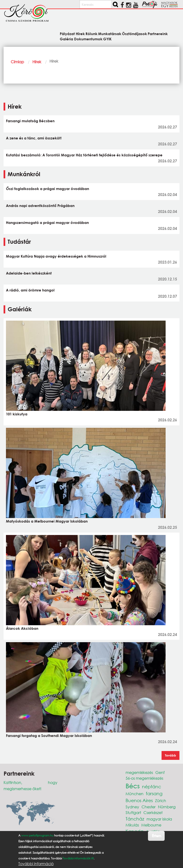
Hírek (37, 62)
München (135, 794)
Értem (156, 836)
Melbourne (151, 825)
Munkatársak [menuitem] (110, 34)
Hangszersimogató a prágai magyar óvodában (47, 222)
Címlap (17, 62)
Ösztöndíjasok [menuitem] (135, 34)
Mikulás (132, 825)
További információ (36, 864)
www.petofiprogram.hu (37, 835)
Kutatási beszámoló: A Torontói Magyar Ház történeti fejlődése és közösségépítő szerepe (84, 155)
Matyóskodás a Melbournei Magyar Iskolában (47, 521)
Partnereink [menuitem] (158, 34)
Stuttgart (133, 812)
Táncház (135, 819)
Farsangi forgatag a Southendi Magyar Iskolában (49, 736)
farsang (154, 793)
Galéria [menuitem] (66, 39)
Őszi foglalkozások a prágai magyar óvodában (48, 189)
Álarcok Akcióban (22, 628)
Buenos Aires (139, 800)
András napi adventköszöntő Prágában (40, 206)
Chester (149, 807)
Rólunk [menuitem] (91, 34)
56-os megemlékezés (144, 778)
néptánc (152, 786)
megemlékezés (139, 772)
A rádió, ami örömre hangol (30, 290)
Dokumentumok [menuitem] (88, 39)
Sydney (132, 807)
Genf (160, 772)
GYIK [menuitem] (107, 39)
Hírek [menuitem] (80, 34)
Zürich (161, 801)
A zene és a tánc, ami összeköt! (34, 138)
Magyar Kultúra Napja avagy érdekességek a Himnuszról (56, 256)
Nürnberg (167, 807)
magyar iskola (159, 819)
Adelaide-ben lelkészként (29, 273)
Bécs (133, 786)
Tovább (170, 755)
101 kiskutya (17, 414)
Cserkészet (153, 812)
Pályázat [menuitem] (67, 34)
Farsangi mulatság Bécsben (30, 121)
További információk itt (78, 858)
